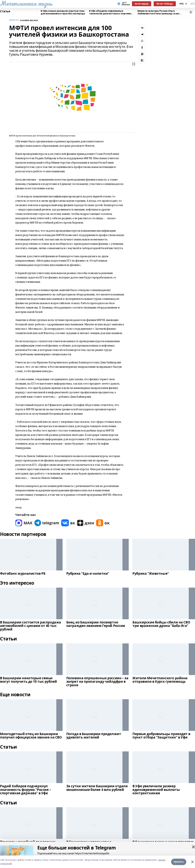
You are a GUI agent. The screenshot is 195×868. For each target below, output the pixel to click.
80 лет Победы (165, 4)
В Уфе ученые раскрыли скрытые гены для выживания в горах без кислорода (63, 12)
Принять (179, 862)
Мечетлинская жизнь (26, 3)
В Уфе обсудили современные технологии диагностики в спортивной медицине (111, 12)
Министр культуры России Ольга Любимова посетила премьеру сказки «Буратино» (159, 12)
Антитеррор (142, 4)
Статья (5, 11)
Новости (14, 20)
